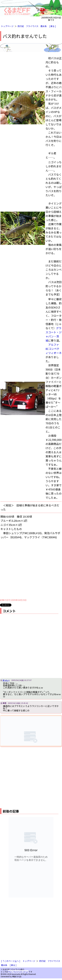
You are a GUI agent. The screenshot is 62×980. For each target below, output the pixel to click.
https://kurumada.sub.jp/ (18, 972)
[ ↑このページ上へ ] (11, 961)
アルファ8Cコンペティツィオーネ (54, 349)
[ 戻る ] (53, 26)
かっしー (6, 680)
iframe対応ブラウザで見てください (31, 731)
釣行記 (21, 26)
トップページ (7, 26)
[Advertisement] (28, 569)
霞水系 (44, 26)
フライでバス (32, 26)
